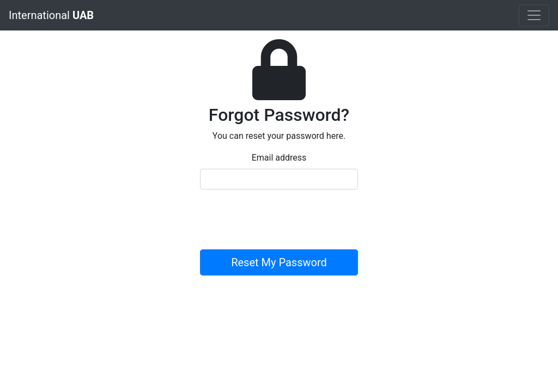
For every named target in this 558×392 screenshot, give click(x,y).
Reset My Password (279, 262)
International (51, 15)
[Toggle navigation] (534, 15)
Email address (279, 158)
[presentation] (283, 219)
